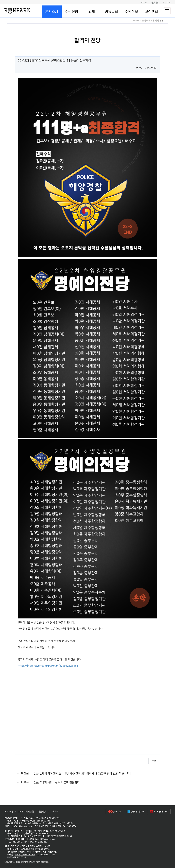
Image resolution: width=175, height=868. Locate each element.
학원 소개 (9, 811)
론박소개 (52, 12)
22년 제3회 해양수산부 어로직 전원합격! (57, 782)
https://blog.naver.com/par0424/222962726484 (48, 665)
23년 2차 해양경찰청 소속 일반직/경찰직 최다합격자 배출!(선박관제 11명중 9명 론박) (83, 774)
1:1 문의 (167, 2)
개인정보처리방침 (26, 811)
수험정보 (131, 12)
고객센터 (151, 12)
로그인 (144, 2)
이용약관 (42, 811)
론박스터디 (17, 11)
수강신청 (72, 12)
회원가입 (155, 2)
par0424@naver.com (22, 826)
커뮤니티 (111, 12)
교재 (92, 12)
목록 (154, 761)
